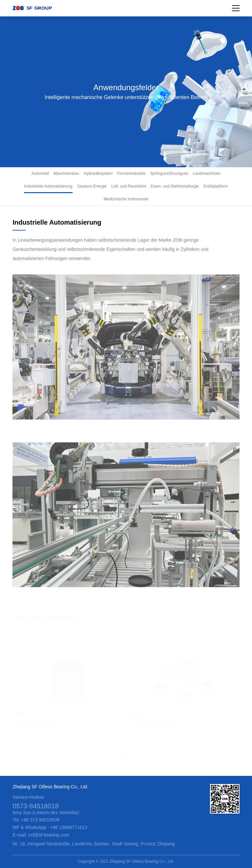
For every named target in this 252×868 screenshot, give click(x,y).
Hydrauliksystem (98, 173)
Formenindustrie (131, 173)
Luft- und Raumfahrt (129, 186)
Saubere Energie (92, 186)
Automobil (40, 173)
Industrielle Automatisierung (48, 186)
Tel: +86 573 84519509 (36, 820)
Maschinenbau (66, 173)
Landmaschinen (207, 173)
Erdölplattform (216, 186)
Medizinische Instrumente (126, 199)
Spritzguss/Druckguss (169, 173)
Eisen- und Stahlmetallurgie (175, 186)
